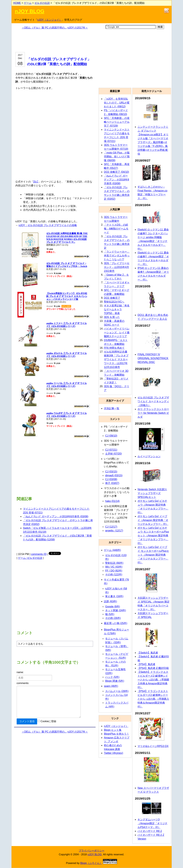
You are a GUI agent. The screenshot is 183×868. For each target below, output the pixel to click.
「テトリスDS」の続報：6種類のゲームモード (116, 229)
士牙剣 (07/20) (113, 454)
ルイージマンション (149, 456)
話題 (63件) (110, 601)
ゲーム (28, 3)
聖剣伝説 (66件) (114, 563)
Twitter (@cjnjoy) (113, 753)
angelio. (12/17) (114, 531)
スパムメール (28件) (117, 691)
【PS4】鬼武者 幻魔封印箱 (153, 668)
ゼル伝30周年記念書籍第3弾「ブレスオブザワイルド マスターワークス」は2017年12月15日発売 (116, 359)
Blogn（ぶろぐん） (91, 863)
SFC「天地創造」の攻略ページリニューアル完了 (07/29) (117, 122)
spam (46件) (111, 686)
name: (20, 672)
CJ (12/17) (111, 527)
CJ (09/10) (111, 436)
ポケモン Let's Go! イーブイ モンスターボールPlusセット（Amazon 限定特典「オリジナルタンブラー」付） (153, 555)
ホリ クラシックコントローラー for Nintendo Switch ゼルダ (153, 413)
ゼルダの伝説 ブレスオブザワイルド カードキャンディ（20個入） (153, 401)
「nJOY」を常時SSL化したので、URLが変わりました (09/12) (117, 103)
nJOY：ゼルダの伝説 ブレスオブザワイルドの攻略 (48, 225)
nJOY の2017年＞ (78, 28)
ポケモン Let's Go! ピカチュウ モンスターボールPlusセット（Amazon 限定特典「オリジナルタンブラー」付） (153, 536)
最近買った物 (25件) (116, 623)
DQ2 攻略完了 (112, 298)
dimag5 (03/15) (114, 475)
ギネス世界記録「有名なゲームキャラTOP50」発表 (117, 309)
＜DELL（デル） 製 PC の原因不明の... (44, 28)
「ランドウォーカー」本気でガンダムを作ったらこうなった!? (117, 256)
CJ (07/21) (111, 450)
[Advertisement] (55, 40)
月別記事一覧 (112, 408)
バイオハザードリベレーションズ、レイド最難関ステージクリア (117, 332)
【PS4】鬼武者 (146, 664)
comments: (23, 683)
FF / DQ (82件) (114, 571)
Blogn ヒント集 (113, 730)
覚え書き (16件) (114, 596)
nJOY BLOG (30, 11)
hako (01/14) (112, 501)
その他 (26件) (113, 618)
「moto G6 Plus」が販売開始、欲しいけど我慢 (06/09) (117, 156)
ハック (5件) (112, 677)
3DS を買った (112, 317)
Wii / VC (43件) (114, 567)
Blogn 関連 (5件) (115, 681)
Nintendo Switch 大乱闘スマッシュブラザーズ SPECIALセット (152, 493)
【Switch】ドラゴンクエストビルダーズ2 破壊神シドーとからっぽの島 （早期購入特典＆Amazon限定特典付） (153, 680)
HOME (17, 3)
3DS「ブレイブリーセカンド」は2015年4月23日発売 (117, 267)
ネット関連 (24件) (116, 610)
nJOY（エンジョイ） (49, 20)
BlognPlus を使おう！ (116, 734)
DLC (36, 182)
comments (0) (39, 554)
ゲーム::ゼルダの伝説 (30, 558)
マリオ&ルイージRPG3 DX (153, 746)
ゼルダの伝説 (42, 3)
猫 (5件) (110, 614)
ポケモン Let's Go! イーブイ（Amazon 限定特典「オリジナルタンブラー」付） (153, 520)
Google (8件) (113, 607)
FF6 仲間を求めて (114, 348)
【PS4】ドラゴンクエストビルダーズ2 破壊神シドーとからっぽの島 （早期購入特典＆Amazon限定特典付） (153, 699)
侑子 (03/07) (112, 483)
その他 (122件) (114, 574)
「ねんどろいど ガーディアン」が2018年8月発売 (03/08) (56, 516)
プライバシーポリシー (92, 851)
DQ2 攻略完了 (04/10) (116, 172)
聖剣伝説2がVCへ (114, 302)
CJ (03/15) (111, 472)
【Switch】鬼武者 (148, 653)
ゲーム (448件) (112, 550)
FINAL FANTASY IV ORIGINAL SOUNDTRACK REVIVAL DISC (153, 358)
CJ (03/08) (111, 479)
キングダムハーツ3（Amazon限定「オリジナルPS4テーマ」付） (152, 823)
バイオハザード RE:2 (150, 831)
